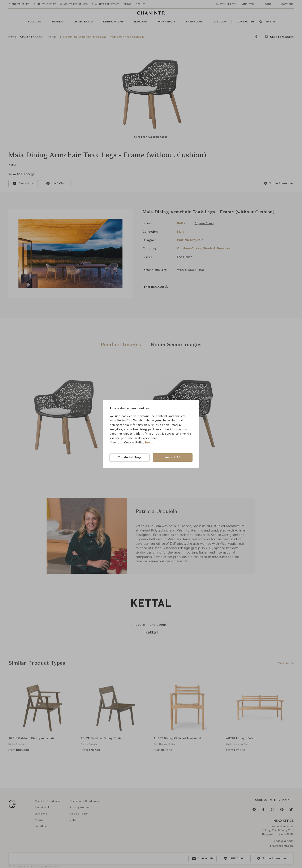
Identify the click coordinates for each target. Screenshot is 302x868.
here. (149, 443)
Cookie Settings (130, 457)
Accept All (173, 457)
